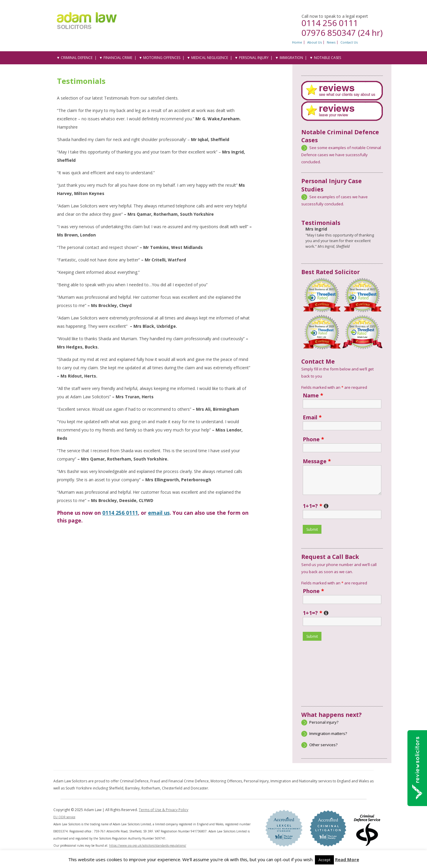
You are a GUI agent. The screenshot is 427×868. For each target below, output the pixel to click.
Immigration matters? (328, 733)
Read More (347, 859)
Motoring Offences (162, 58)
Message (317, 461)
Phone (313, 439)
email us (159, 513)
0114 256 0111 (330, 23)
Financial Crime (118, 58)
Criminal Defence (77, 58)
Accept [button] (324, 860)
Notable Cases (328, 58)
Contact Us (349, 42)
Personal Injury (254, 58)
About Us (314, 42)
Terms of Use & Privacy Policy (164, 810)
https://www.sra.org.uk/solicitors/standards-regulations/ (148, 845)
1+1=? (316, 506)
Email (312, 417)
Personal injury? (324, 722)
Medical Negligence (210, 58)
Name (313, 395)
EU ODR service (64, 817)
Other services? (323, 745)
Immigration (291, 58)
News (331, 42)
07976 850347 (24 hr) (342, 33)
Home (297, 42)
